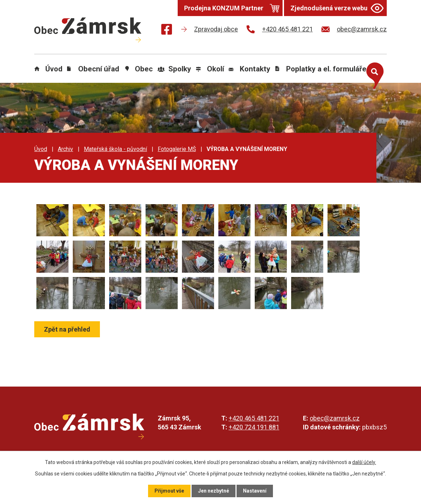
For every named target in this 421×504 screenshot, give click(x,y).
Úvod (54, 69)
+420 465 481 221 (254, 418)
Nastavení (255, 491)
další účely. (364, 462)
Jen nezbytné (214, 491)
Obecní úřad (99, 69)
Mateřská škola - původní (115, 149)
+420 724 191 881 (254, 427)
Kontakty (255, 69)
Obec (144, 69)
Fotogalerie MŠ (177, 149)
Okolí (215, 69)
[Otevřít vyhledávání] (373, 74)
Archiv (65, 149)
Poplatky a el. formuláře (326, 69)
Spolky (180, 69)
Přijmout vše (169, 491)
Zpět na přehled (67, 329)
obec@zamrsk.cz (335, 418)
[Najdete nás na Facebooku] (167, 31)
